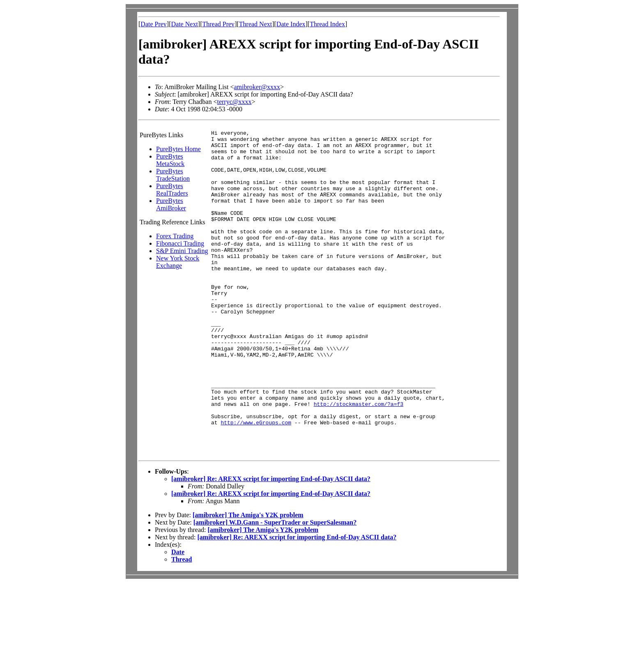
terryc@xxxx (234, 102)
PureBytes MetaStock (170, 160)
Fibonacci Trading (180, 243)
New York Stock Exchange (178, 262)
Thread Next (255, 24)
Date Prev (154, 24)
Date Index (291, 24)
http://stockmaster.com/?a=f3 (359, 459)
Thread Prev (218, 24)
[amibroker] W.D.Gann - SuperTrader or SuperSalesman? (275, 586)
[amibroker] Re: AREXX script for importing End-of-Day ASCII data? (271, 543)
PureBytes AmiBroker (171, 204)
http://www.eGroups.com (256, 481)
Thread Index (327, 24)
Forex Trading (175, 236)
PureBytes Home (178, 149)
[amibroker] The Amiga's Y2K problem (248, 579)
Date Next (185, 24)
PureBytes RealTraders (172, 190)
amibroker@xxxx (257, 87)
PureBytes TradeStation (173, 175)
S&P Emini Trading (182, 251)
